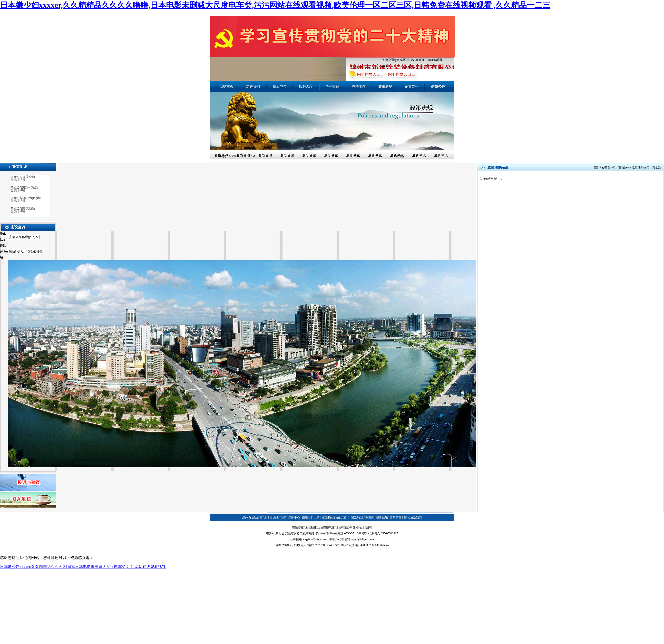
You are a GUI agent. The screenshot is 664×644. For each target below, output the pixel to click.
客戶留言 (396, 518)
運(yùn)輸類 (30, 187)
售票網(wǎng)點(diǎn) (335, 518)
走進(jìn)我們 (278, 518)
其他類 (30, 208)
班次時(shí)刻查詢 (363, 518)
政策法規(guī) (640, 167)
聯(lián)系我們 (413, 518)
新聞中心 (294, 518)
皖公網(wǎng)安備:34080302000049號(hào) (362, 545)
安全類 (30, 177)
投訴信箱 (382, 518)
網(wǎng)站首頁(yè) (255, 518)
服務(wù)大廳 (311, 518)
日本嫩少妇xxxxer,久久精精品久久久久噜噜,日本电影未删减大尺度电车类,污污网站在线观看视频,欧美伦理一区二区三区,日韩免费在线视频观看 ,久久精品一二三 (275, 5)
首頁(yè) (623, 167)
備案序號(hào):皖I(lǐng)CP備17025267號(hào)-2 (305, 545)
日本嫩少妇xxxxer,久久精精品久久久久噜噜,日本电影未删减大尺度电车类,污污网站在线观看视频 (83, 567)
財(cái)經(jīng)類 (30, 198)
